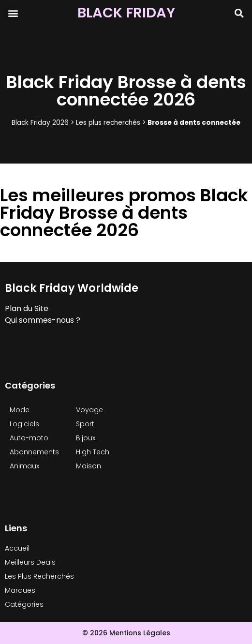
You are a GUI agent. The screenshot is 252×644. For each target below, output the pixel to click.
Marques (20, 590)
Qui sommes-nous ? (43, 320)
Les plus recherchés (108, 123)
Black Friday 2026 (40, 123)
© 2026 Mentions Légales (126, 633)
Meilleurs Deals (30, 562)
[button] (13, 13)
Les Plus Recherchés (39, 576)
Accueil (17, 548)
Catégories (24, 604)
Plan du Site (27, 308)
